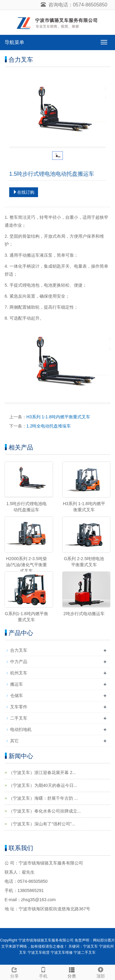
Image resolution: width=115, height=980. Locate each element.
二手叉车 (19, 718)
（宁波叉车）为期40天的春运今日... (43, 785)
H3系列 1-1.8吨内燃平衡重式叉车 (58, 417)
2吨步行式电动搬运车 (84, 614)
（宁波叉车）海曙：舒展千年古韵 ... (43, 798)
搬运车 (17, 684)
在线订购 (24, 192)
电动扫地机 (21, 729)
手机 (43, 972)
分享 (14, 972)
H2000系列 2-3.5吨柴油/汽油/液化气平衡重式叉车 (26, 565)
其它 (14, 741)
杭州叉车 (19, 673)
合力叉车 (19, 650)
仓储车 (17, 696)
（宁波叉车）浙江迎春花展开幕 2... (42, 773)
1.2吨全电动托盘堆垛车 (49, 426)
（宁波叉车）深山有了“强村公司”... (42, 824)
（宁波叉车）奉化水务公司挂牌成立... (45, 811)
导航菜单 (14, 42)
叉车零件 (19, 707)
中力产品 (19, 662)
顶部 (101, 972)
